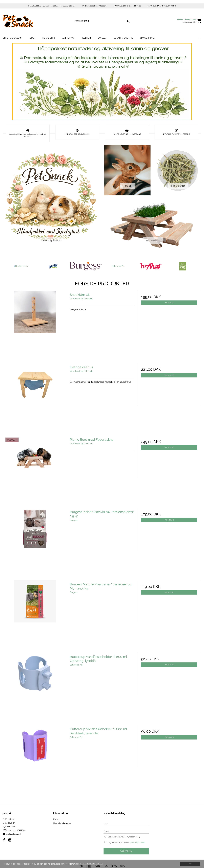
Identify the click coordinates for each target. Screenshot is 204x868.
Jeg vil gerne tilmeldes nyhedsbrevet (129, 837)
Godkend (126, 851)
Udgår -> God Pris (123, 38)
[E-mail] (126, 831)
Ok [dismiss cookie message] (190, 864)
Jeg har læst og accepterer (127, 843)
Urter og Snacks (12, 38)
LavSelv (102, 38)
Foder (32, 38)
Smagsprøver (148, 38)
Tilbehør (86, 38)
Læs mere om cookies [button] (93, 864)
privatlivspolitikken (137, 842)
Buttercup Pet (118, 266)
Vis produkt (169, 303)
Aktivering (68, 38)
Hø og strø (49, 38)
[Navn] (126, 823)
